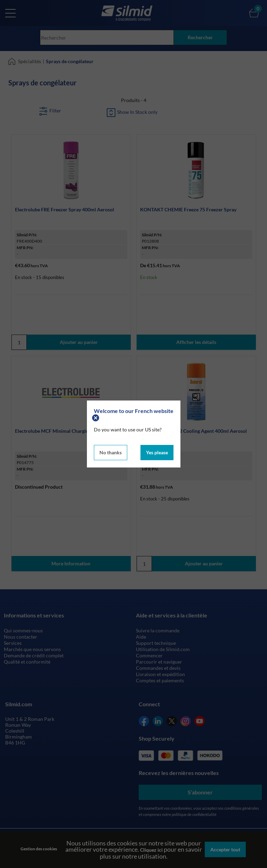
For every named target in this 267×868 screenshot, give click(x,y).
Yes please (157, 452)
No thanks (111, 452)
